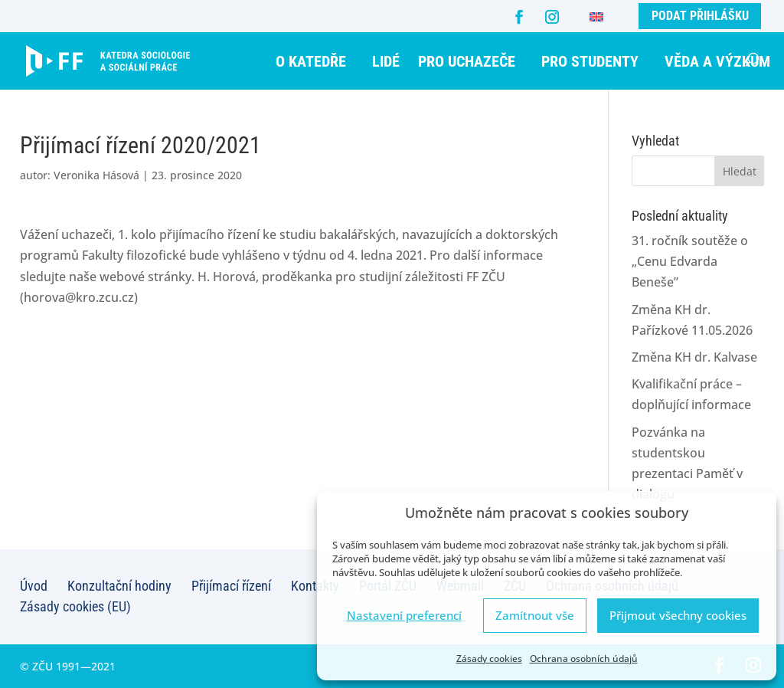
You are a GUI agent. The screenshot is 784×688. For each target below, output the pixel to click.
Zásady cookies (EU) (75, 606)
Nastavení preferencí (404, 615)
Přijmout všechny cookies (678, 615)
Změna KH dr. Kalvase (694, 357)
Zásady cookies (489, 659)
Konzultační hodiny (119, 586)
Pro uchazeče (467, 61)
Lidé (386, 61)
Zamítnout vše (535, 615)
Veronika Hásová (96, 175)
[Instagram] (552, 17)
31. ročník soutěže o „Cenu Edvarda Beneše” (690, 261)
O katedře (311, 61)
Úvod (34, 586)
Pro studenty (590, 61)
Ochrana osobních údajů (584, 659)
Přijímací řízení (231, 586)
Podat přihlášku (700, 16)
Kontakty (315, 586)
